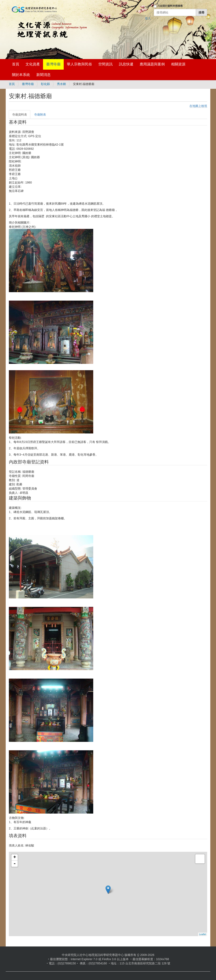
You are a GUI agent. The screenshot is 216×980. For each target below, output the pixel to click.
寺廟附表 (40, 115)
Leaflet (203, 934)
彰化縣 (45, 84)
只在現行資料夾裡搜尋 (170, 6)
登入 (148, 18)
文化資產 (33, 64)
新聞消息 (43, 75)
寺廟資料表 (20, 115)
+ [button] (15, 857)
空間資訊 (105, 64)
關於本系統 (21, 75)
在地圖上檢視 (198, 106)
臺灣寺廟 (53, 64)
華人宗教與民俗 (79, 64)
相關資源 (178, 64)
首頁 (16, 64)
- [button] (15, 864)
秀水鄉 (61, 84)
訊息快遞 (126, 64)
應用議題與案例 (152, 64)
